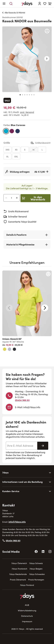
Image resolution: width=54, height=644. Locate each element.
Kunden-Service (11, 491)
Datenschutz (27, 616)
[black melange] (14, 349)
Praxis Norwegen (36, 580)
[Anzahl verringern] (6, 198)
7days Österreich (19, 563)
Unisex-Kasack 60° (12, 339)
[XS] (16, 150)
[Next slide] (45, 308)
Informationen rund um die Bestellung (22, 482)
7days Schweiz (36, 563)
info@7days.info (32, 407)
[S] (25, 150)
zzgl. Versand (27, 112)
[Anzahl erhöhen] (17, 198)
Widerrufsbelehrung (27, 610)
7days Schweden (37, 574)
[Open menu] (4, 4)
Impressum (27, 621)
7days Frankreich (19, 569)
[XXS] (7, 150)
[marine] (18, 131)
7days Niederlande (18, 574)
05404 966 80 (22, 400)
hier (19, 455)
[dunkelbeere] (12, 131)
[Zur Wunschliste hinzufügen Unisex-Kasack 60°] (48, 274)
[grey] (10, 349)
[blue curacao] (6, 131)
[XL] (7, 157)
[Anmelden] (40, 4)
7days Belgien (36, 569)
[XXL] (16, 157)
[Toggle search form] (11, 4)
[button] (7, 59)
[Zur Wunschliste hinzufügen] (47, 31)
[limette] (5, 349)
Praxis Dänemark (18, 580)
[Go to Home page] (27, 4)
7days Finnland (27, 585)
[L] (42, 150)
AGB (27, 605)
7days (5, 472)
